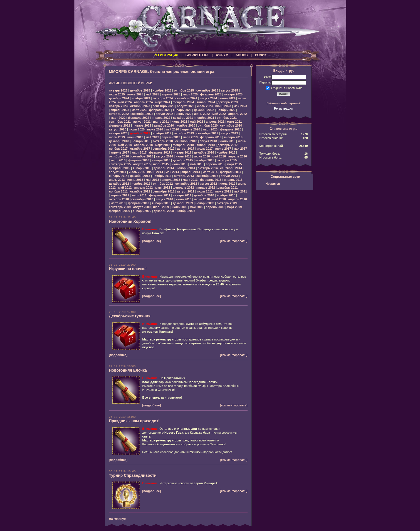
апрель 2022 (238, 114)
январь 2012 (206, 187)
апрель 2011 (120, 195)
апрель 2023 (120, 110)
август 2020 (118, 129)
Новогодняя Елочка (128, 370)
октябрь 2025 (184, 90)
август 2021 (142, 122)
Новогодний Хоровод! (130, 221)
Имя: (267, 77)
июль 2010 (183, 199)
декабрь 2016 (204, 152)
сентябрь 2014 (231, 168)
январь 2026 (118, 90)
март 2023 (139, 110)
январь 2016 (161, 160)
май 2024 (125, 102)
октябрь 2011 (140, 191)
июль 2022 (183, 114)
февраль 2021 (120, 125)
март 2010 (118, 203)
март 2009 (234, 207)
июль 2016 (183, 156)
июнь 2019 (135, 137)
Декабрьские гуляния (130, 316)
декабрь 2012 (119, 184)
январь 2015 (142, 168)
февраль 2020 (231, 129)
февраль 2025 (211, 94)
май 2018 (125, 145)
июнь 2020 (155, 129)
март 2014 (210, 172)
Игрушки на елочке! (128, 269)
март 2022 (118, 118)
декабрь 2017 (228, 145)
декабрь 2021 (183, 118)
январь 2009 (142, 211)
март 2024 (163, 102)
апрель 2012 (143, 187)
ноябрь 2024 (141, 98)
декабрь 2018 (119, 141)
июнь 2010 (202, 199)
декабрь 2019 (140, 133)
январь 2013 (233, 180)
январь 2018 (206, 145)
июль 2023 (205, 106)
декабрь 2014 (164, 168)
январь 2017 (182, 152)
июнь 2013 (135, 180)
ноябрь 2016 (226, 152)
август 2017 (186, 149)
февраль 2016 (139, 160)
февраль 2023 (160, 110)
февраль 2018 (183, 145)
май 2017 (240, 149)
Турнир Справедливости (133, 475)
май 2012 (125, 187)
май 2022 (219, 114)
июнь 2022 (202, 114)
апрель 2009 (215, 207)
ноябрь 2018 (141, 141)
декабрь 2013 (140, 176)
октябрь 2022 (119, 114)
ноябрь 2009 (205, 203)
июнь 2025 (135, 94)
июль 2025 (117, 94)
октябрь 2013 (184, 176)
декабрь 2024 (119, 98)
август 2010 (164, 199)
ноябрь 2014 (186, 168)
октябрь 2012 (163, 184)
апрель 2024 (143, 102)
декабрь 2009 (183, 203)
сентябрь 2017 (164, 149)
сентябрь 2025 (207, 90)
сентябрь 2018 (186, 141)
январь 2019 (233, 137)
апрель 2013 (171, 180)
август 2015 (142, 164)
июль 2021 (161, 122)
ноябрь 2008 (186, 211)
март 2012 (163, 187)
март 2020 (210, 129)
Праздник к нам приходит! (134, 421)
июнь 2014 (155, 172)
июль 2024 (227, 98)
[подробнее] (152, 241)
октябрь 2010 (119, 199)
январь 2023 (182, 110)
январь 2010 (161, 203)
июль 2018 (227, 141)
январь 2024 (206, 102)
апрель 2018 (143, 145)
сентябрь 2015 (120, 164)
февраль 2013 (211, 180)
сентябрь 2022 (142, 114)
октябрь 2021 (227, 118)
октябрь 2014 (208, 168)
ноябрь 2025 (162, 90)
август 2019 (229, 133)
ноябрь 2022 (226, 110)
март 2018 (163, 145)
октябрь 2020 (208, 125)
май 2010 (219, 199)
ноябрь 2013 (162, 176)
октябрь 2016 (119, 156)
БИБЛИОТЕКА (197, 55)
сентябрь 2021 (120, 122)
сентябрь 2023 (164, 106)
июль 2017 (205, 149)
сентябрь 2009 (120, 207)
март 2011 (139, 195)
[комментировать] (234, 241)
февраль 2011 (160, 195)
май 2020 (172, 129)
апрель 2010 (238, 199)
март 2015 (234, 164)
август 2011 (186, 191)
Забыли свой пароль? (284, 103)
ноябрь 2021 (205, 118)
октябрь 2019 (184, 133)
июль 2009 (161, 207)
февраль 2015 (120, 168)
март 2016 (118, 160)
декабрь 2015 (183, 160)
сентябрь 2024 (186, 98)
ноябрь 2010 (226, 195)
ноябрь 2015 (205, 160)
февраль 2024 (183, 102)
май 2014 (172, 172)
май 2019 (152, 137)
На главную (118, 519)
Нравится (273, 184)
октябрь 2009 (227, 203)
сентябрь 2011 (164, 191)
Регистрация (284, 108)
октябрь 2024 (163, 98)
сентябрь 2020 (231, 125)
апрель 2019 (171, 137)
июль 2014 (137, 172)
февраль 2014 (231, 172)
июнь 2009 (179, 207)
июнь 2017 (223, 149)
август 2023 (186, 106)
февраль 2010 (139, 203)
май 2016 (219, 156)
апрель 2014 (191, 172)
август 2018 (208, 141)
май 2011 (240, 191)
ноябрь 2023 (118, 106)
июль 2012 (227, 184)
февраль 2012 (183, 187)
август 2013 (229, 176)
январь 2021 (142, 125)
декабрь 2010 (204, 195)
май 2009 (197, 207)
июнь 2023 (223, 106)
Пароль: (265, 82)
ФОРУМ (222, 55)
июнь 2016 (202, 156)
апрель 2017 (120, 152)
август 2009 (142, 207)
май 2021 (197, 122)
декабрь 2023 (228, 102)
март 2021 (234, 122)
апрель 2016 (238, 156)
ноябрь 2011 (118, 191)
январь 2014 (118, 176)
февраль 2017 (160, 152)
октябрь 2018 (163, 141)
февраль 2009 (120, 211)
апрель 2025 (171, 94)
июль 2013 (117, 180)
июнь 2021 (179, 122)
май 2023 (240, 106)
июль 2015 (161, 164)
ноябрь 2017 (118, 149)
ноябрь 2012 (141, 184)
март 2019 (190, 137)
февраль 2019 (211, 137)
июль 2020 (137, 129)
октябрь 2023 (140, 106)
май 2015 (197, 164)
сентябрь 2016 (142, 156)
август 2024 (208, 98)
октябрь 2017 (140, 149)
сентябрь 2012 (186, 184)
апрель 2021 (215, 122)
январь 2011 (182, 195)
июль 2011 (205, 191)
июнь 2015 (179, 164)
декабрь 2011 (228, 187)
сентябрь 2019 (207, 133)
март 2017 (139, 152)
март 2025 (190, 94)
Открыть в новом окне (287, 88)
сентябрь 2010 (142, 199)
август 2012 (208, 184)
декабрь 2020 (164, 125)
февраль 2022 (139, 118)
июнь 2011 (223, 191)
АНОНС (242, 55)
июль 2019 (117, 137)
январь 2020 (118, 133)
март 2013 (190, 180)
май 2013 (152, 180)
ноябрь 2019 (162, 133)
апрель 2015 (215, 164)
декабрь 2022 (204, 110)
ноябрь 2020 (186, 125)
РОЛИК (261, 55)
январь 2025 (233, 94)
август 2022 (164, 114)
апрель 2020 (191, 129)
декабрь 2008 (164, 211)
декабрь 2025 (140, 90)
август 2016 (164, 156)
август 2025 (229, 90)
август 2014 (118, 172)
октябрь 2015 (227, 160)
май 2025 (152, 94)
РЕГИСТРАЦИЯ (166, 55)
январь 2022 (161, 118)
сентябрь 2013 (207, 176)
